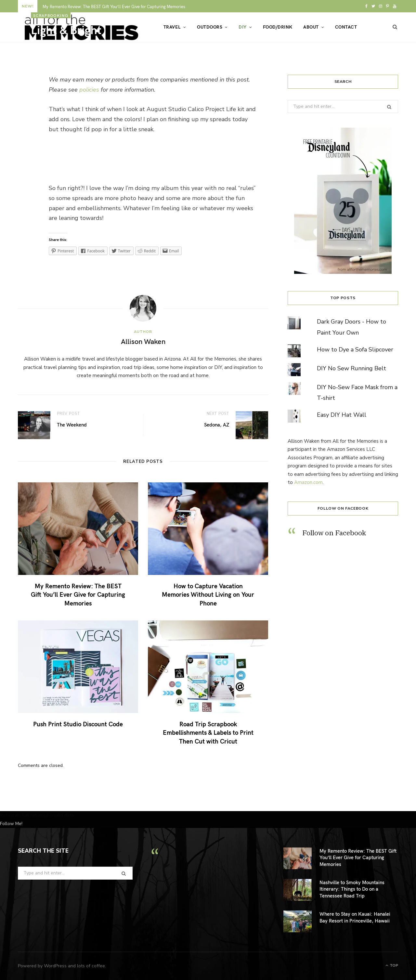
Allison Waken (57, 44)
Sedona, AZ (217, 425)
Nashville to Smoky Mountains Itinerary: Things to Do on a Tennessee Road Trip (352, 889)
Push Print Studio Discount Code (78, 724)
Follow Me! (11, 824)
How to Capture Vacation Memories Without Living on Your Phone (208, 594)
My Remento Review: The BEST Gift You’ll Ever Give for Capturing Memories (78, 594)
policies (89, 90)
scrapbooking (51, 15)
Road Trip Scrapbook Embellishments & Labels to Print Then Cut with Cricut (208, 732)
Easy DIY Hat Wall (342, 415)
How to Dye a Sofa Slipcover (355, 350)
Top (392, 965)
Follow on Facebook (343, 508)
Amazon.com (308, 482)
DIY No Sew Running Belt (351, 368)
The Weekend (72, 425)
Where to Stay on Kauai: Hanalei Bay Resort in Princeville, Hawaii (355, 917)
